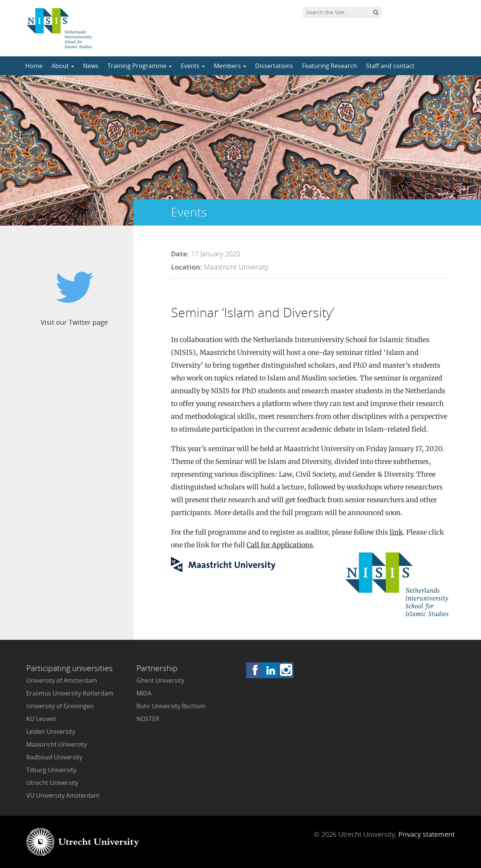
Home (34, 66)
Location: (187, 267)
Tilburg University (51, 770)
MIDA (144, 693)
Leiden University (51, 732)
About (63, 66)
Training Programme (140, 66)
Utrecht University (52, 783)
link (396, 532)
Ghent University (160, 680)
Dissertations (274, 66)
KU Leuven (41, 719)
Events (193, 66)
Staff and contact (390, 66)
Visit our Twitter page (74, 322)
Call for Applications (280, 545)
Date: (180, 254)
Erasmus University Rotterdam (70, 693)
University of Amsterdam (62, 680)
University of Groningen (60, 706)
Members (230, 66)
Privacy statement (427, 834)
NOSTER (148, 719)
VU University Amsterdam (63, 795)
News (91, 66)
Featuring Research (330, 66)
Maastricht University (57, 744)
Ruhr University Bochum (171, 706)
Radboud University (54, 757)
